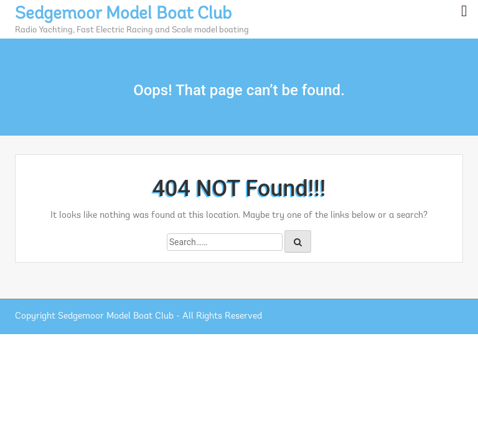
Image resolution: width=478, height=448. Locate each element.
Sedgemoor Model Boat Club (123, 14)
